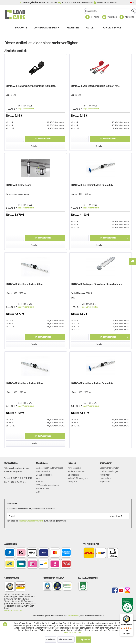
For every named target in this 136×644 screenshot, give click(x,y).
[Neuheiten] (73, 28)
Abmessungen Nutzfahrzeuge (50, 468)
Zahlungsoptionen (44, 475)
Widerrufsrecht (43, 489)
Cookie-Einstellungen (109, 471)
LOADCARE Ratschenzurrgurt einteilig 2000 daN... (31, 86)
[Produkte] (21, 28)
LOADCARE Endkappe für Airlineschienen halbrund (97, 284)
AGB (38, 492)
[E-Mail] (56, 516)
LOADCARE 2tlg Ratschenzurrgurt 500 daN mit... (95, 86)
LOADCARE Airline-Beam (18, 185)
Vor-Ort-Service (43, 471)
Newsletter (105, 475)
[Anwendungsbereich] (47, 28)
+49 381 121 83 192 (20, 478)
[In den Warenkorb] (45, 139)
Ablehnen (50, 640)
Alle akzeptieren (66, 640)
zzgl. (26, 109)
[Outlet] (91, 28)
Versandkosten (74, 616)
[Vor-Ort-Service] (112, 28)
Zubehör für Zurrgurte (78, 478)
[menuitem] (110, 11)
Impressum (105, 482)
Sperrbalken (73, 475)
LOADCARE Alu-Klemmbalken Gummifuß (92, 185)
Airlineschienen (75, 468)
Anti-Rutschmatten (77, 471)
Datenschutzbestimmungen (31, 521)
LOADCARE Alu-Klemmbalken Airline (24, 284)
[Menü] (131, 616)
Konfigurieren (84, 640)
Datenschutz (106, 478)
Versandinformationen (48, 485)
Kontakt (40, 482)
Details (34, 146)
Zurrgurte (72, 482)
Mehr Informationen (13, 610)
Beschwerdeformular (109, 468)
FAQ (38, 478)
